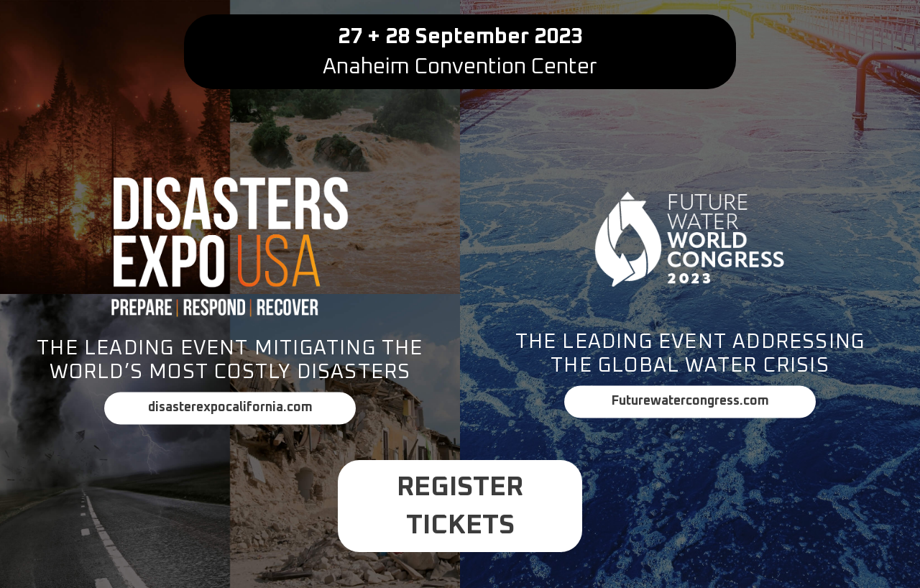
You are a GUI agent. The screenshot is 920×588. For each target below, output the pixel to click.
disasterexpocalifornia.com (230, 408)
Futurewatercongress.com (690, 401)
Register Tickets (460, 506)
